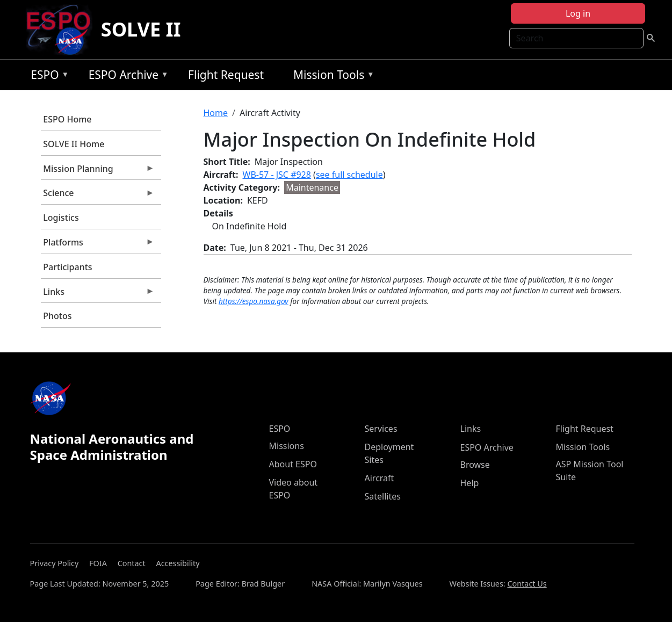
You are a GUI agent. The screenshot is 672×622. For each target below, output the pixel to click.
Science (98, 196)
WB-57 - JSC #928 (277, 175)
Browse (475, 465)
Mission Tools (331, 77)
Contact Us (527, 584)
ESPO (47, 77)
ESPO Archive (126, 77)
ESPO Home (67, 119)
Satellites (383, 496)
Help (470, 483)
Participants (67, 267)
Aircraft (380, 478)
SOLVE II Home (74, 144)
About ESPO (293, 464)
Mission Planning (98, 171)
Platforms (98, 245)
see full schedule (349, 175)
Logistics (61, 218)
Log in (578, 13)
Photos (57, 316)
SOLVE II (141, 29)
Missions (287, 446)
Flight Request (226, 75)
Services (381, 429)
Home (216, 113)
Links (98, 294)
